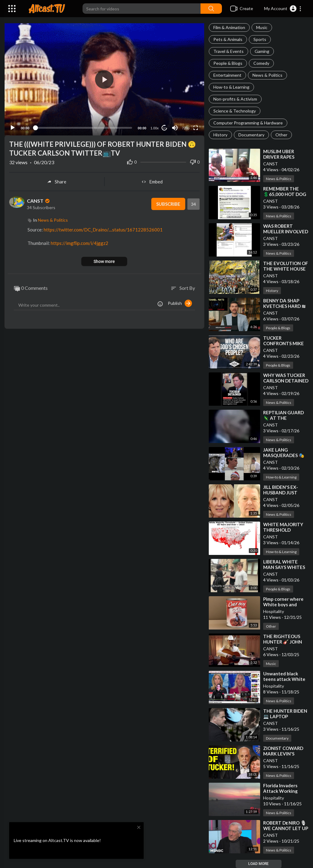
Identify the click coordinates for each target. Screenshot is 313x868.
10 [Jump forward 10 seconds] (164, 128)
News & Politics (267, 75)
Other (281, 135)
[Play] (13, 128)
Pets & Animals (228, 39)
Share (57, 182)
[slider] (84, 128)
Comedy (261, 63)
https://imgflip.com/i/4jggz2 (79, 243)
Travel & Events (228, 51)
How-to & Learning (231, 87)
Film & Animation (229, 27)
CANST (271, 164)
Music (262, 27)
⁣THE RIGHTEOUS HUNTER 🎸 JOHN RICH (283, 642)
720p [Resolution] (186, 128)
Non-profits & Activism (235, 99)
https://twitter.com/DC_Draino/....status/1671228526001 (103, 230)
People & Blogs (228, 63)
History (220, 135)
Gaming (262, 51)
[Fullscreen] (196, 128)
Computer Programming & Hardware (248, 123)
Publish (180, 303)
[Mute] (175, 128)
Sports (260, 39)
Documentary (251, 135)
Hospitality (274, 611)
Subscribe (168, 204)
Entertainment (227, 75)
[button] (283, 9)
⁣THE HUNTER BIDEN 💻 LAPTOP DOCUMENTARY (285, 716)
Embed (152, 182)
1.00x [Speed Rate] (155, 128)
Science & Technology (235, 111)
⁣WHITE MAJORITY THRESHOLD (283, 527)
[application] (104, 79)
